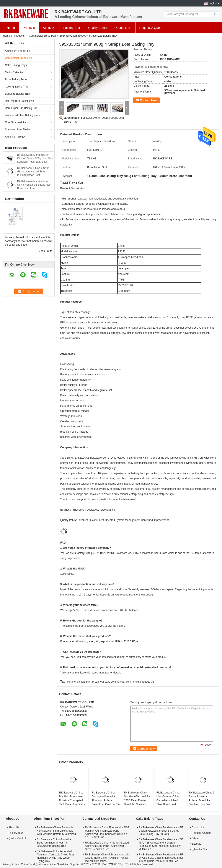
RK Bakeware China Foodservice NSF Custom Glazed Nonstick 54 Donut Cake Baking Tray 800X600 (161, 831)
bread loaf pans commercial (108, 682)
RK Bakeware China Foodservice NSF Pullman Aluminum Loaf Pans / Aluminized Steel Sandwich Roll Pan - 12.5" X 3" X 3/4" (107, 832)
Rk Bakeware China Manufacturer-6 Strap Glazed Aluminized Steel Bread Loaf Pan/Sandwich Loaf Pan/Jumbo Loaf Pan (169, 802)
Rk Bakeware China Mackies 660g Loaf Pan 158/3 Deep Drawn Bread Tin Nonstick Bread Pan (138, 800)
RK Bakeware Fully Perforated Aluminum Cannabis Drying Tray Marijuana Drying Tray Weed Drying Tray (55, 856)
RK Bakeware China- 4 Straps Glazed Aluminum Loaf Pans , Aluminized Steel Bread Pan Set (107, 846)
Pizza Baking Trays (16, 79)
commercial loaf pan (79, 682)
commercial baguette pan (141, 682)
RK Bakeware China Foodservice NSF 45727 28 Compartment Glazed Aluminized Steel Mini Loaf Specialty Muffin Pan (161, 844)
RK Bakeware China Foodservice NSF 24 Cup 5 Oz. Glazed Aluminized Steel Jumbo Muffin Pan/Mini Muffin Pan (161, 858)
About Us (49, 28)
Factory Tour (72, 28)
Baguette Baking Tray (17, 94)
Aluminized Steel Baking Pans (22, 115)
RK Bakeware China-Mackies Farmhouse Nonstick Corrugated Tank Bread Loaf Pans (72, 798)
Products (29, 28)
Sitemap (196, 844)
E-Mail (195, 838)
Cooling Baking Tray (17, 87)
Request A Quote (151, 28)
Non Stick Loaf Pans (17, 122)
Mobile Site (199, 849)
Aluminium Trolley (15, 137)
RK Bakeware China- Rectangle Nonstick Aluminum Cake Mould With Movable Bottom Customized (56, 831)
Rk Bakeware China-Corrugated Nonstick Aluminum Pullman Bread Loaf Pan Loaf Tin (105, 798)
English (213, 3)
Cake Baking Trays (16, 65)
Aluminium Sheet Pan (17, 51)
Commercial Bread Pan (42, 36)
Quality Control (98, 28)
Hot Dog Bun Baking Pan (19, 101)
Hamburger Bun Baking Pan (21, 108)
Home (11, 28)
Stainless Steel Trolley (18, 130)
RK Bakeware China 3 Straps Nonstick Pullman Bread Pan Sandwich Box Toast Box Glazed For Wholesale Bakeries (202, 802)
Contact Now (148, 100)
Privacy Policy (11, 864)
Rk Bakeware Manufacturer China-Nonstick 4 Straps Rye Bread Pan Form (34, 185)
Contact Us (124, 28)
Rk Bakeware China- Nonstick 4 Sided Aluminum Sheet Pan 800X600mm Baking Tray (55, 843)
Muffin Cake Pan (15, 72)
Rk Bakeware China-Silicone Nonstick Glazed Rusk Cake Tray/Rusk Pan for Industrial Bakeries (107, 858)
